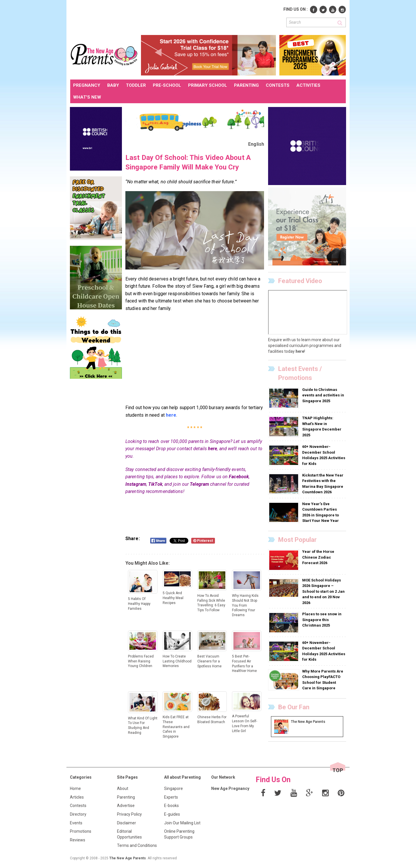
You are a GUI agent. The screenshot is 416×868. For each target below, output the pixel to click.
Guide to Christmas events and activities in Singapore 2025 (323, 395)
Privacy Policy (129, 814)
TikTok (155, 484)
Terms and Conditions (137, 845)
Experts (171, 797)
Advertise (126, 806)
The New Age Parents (128, 858)
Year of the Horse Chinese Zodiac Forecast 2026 (318, 557)
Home (75, 788)
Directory (78, 814)
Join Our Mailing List (182, 823)
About (123, 788)
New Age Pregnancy (230, 788)
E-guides (172, 814)
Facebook (239, 477)
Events (76, 823)
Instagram (136, 484)
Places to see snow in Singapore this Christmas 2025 (322, 620)
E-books (171, 806)
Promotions (81, 831)
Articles (77, 797)
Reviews (78, 840)
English (256, 144)
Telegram (199, 484)
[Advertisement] (175, 17)
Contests (78, 806)
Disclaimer (127, 823)
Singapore (173, 788)
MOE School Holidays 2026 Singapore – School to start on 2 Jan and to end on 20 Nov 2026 (323, 591)
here (212, 449)
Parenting (126, 797)
